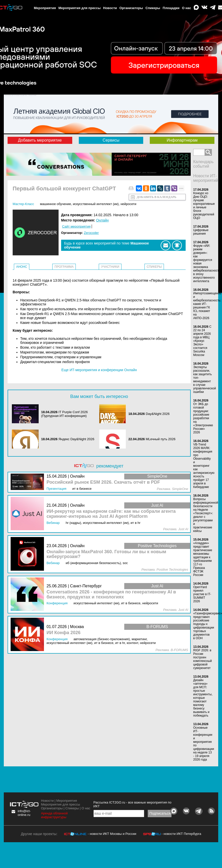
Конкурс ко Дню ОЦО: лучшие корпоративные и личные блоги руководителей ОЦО (204, 206)
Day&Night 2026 (158, 414)
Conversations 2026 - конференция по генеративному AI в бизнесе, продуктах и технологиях (111, 595)
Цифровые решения (201, 232)
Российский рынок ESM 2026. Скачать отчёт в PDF (103, 482)
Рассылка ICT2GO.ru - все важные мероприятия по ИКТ (132, 804)
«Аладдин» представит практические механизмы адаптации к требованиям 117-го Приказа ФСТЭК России (203, 559)
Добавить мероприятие (40, 140)
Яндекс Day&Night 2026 (76, 439)
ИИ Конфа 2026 (64, 633)
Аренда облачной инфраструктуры (54, 815)
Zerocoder (91, 233)
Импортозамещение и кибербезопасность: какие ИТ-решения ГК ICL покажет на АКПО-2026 (207, 306)
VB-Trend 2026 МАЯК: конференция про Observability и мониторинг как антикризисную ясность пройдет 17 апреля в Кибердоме (204, 466)
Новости (110, 8)
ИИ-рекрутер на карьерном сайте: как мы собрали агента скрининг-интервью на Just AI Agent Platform (111, 514)
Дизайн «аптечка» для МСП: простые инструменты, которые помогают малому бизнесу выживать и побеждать (203, 698)
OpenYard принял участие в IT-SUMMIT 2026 (202, 594)
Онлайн (102, 220)
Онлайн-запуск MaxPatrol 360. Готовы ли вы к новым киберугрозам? (106, 554)
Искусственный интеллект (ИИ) (96, 204)
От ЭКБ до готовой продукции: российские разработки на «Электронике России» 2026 (203, 418)
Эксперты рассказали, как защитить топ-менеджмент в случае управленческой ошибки (205, 380)
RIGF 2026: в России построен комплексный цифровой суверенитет (203, 659)
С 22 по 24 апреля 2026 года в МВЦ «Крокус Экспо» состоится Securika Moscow (202, 341)
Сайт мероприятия (76, 226)
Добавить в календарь (156, 197)
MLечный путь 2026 (161, 439)
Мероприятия (45, 8)
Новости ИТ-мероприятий (206, 178)
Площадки (171, 8)
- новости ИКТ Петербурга (181, 834)
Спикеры (153, 8)
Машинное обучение (55, 204)
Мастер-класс (23, 204)
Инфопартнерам (182, 140)
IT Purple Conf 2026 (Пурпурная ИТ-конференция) (65, 414)
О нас (187, 8)
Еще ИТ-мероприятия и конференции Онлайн (99, 370)
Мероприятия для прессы (79, 8)
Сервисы (111, 140)
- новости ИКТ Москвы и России (112, 834)
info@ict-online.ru (24, 813)
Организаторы (131, 8)
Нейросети (128, 204)
